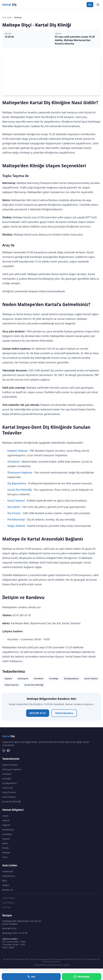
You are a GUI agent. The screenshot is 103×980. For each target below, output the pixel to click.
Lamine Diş (7, 788)
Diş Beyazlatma (17, 483)
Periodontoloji (16, 519)
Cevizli (5, 816)
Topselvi (6, 839)
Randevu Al (7, 890)
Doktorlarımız (9, 876)
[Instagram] (4, 751)
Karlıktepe (7, 834)
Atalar (5, 843)
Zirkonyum (23, 678)
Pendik (5, 848)
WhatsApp (82, 977)
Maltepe (6, 853)
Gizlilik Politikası (9, 898)
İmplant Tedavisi (17, 451)
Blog (4, 881)
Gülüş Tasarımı (12, 685)
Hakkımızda (8, 871)
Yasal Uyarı (7, 907)
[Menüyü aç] (98, 5)
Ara (90, 5)
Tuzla (5, 857)
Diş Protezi (14, 513)
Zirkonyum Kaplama (20, 472)
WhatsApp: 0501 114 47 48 (15, 933)
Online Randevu (64, 713)
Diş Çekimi (14, 507)
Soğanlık (6, 825)
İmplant (8, 678)
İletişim (6, 885)
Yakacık (6, 820)
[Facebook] (8, 751)
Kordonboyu (8, 830)
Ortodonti (13, 462)
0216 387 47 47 (38, 713)
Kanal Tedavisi (16, 501)
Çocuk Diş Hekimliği (20, 490)
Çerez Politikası (8, 903)
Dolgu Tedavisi (16, 526)
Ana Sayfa (7, 17)
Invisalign (54, 678)
